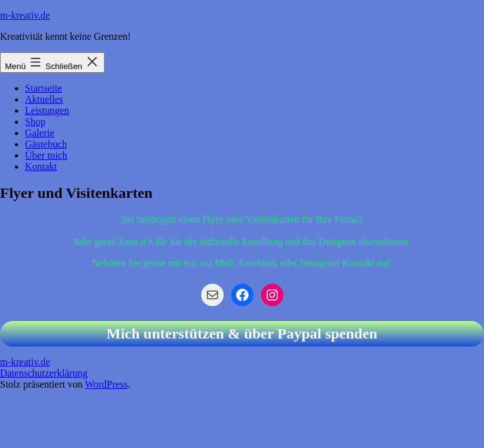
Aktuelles (44, 99)
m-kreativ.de (25, 15)
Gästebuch (46, 144)
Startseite (44, 88)
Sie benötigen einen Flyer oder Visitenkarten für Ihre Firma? (242, 219)
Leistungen (47, 110)
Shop (35, 122)
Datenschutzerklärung (44, 373)
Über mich (46, 155)
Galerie (40, 133)
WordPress (106, 384)
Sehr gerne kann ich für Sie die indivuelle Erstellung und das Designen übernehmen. (242, 242)
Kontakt (41, 166)
